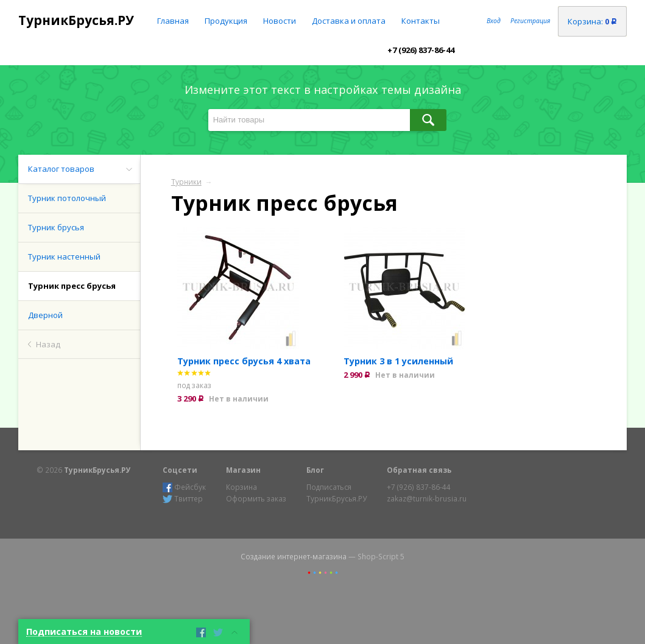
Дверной (45, 315)
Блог (315, 470)
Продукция (226, 21)
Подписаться (329, 487)
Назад (48, 344)
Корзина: (592, 21)
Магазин (243, 470)
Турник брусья (56, 227)
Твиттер (183, 499)
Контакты (421, 21)
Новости (280, 21)
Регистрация (530, 21)
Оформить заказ (256, 498)
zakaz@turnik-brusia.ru (427, 498)
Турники (186, 182)
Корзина (241, 487)
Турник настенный (64, 257)
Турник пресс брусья (72, 286)
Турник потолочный (67, 198)
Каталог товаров (61, 169)
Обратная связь (419, 470)
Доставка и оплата (349, 21)
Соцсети (180, 470)
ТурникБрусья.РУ (76, 20)
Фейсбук (184, 487)
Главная (173, 21)
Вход (494, 21)
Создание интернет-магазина (294, 556)
